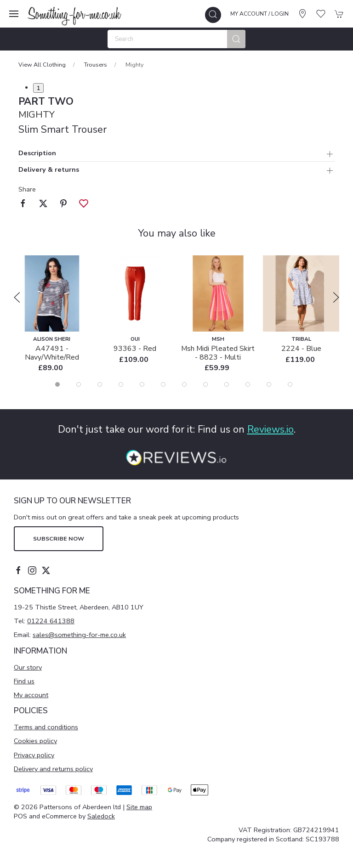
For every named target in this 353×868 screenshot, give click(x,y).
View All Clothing (42, 65)
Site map (139, 807)
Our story (28, 667)
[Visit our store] (302, 14)
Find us (24, 681)
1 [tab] (38, 88)
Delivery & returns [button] (49, 170)
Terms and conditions (46, 727)
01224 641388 (51, 621)
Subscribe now (59, 538)
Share (27, 189)
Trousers (96, 65)
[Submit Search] (236, 39)
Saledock (101, 816)
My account (31, 695)
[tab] (57, 384)
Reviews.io (270, 429)
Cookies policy (35, 741)
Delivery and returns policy (53, 769)
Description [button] (37, 154)
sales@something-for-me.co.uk (79, 635)
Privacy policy (34, 755)
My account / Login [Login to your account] (259, 14)
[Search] (176, 39)
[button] (14, 14)
